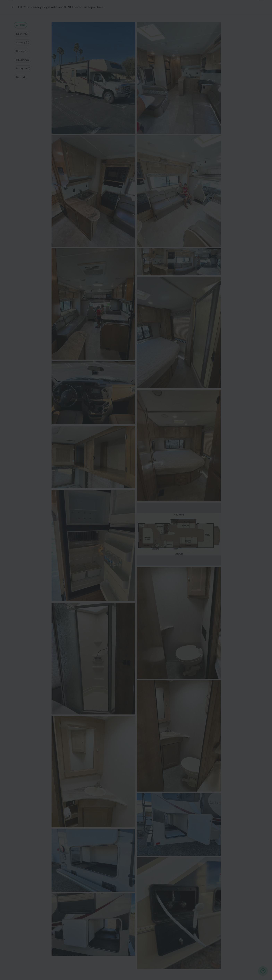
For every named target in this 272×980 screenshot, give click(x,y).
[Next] (261, 490)
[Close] (264, 8)
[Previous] (11, 490)
